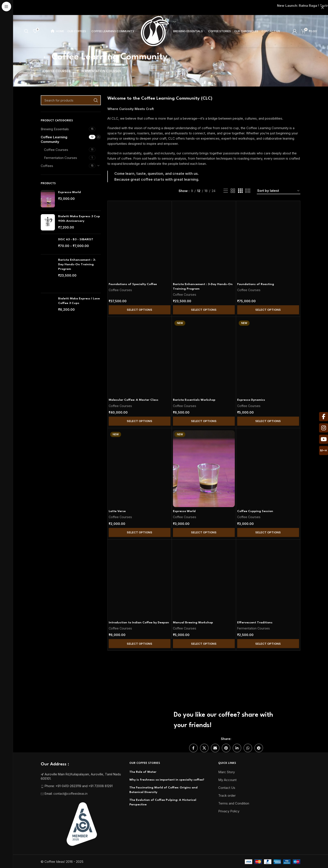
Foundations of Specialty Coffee (133, 284)
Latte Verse (117, 511)
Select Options (139, 310)
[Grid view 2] (233, 191)
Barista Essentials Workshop (194, 400)
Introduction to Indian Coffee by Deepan (139, 623)
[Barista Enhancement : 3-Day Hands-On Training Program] (204, 242)
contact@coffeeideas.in (71, 794)
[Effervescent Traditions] (268, 580)
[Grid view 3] (240, 191)
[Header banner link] (164, 8)
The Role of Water (143, 772)
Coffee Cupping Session (255, 511)
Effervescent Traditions (255, 623)
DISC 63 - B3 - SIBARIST (76, 239)
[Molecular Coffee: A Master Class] (140, 357)
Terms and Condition (234, 803)
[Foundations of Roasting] (268, 242)
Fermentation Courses (61, 158)
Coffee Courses (56, 150)
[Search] (26, 31)
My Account (227, 780)
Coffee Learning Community (54, 139)
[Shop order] (279, 191)
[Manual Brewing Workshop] (204, 580)
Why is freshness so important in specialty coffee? (167, 780)
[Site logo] (155, 31)
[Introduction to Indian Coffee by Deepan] (140, 580)
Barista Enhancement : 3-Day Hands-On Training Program (77, 264)
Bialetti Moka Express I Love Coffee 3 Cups (79, 301)
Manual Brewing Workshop (193, 623)
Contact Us (227, 788)
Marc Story (227, 772)
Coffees (47, 166)
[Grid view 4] (248, 191)
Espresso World (69, 192)
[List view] (226, 191)
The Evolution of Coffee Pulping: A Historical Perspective (163, 802)
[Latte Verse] (140, 469)
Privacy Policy (229, 811)
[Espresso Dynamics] (268, 357)
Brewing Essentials (55, 129)
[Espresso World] (204, 469)
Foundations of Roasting (256, 284)
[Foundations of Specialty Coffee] (140, 242)
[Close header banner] (323, 8)
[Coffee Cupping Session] (268, 469)
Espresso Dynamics (251, 400)
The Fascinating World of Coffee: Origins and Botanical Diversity (163, 790)
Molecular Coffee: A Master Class (134, 400)
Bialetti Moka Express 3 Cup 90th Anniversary (79, 219)
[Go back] (46, 57)
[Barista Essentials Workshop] (204, 357)
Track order (227, 795)
